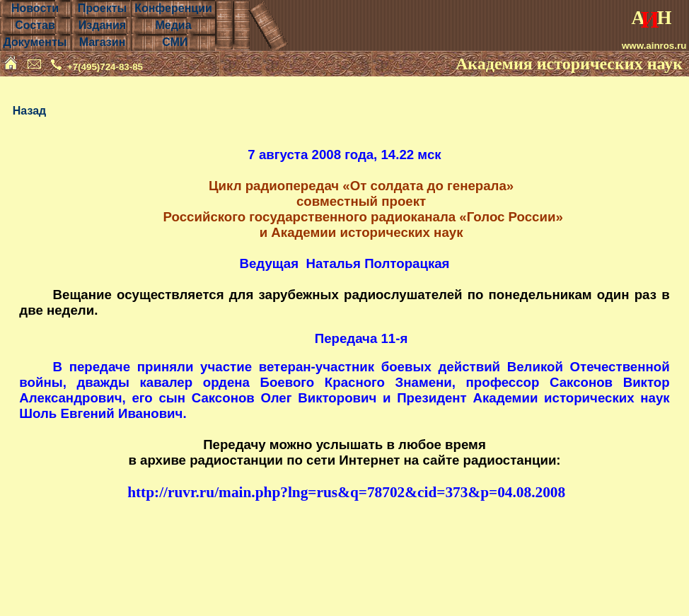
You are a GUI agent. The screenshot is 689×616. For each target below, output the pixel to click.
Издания (102, 25)
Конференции (173, 8)
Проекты (102, 8)
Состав (35, 25)
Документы (35, 42)
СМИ (175, 42)
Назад (29, 111)
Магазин (103, 42)
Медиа (173, 25)
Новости (35, 8)
